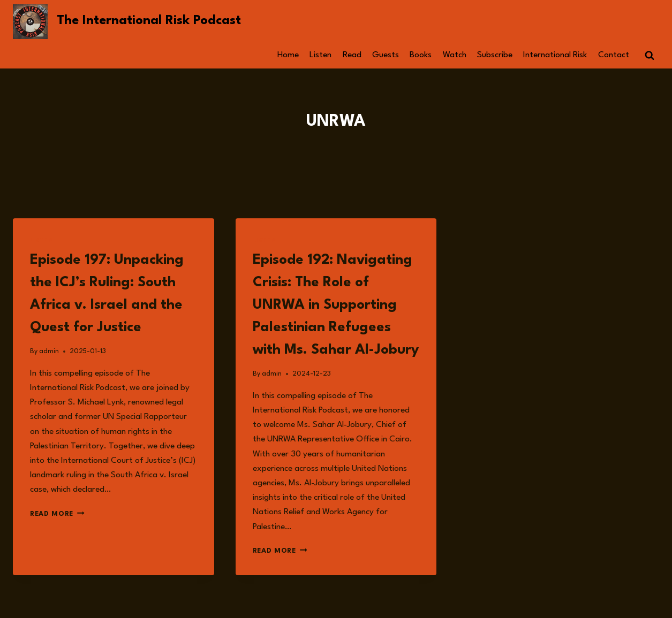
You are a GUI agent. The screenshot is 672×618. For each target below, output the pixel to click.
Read (352, 55)
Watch (455, 55)
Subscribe (495, 55)
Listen (320, 55)
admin (49, 351)
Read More (57, 514)
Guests (386, 55)
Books (421, 55)
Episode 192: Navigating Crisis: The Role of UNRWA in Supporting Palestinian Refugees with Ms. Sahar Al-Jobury (336, 305)
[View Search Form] (650, 56)
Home (288, 55)
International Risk (555, 55)
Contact (614, 55)
